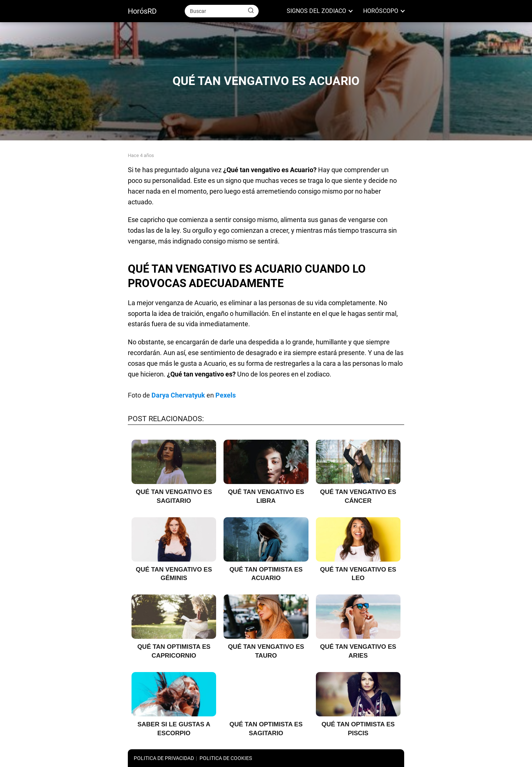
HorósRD (142, 11)
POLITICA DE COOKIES (226, 758)
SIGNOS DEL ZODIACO (316, 11)
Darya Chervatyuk (178, 395)
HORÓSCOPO (381, 11)
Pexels (226, 395)
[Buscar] (251, 11)
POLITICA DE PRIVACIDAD (164, 758)
